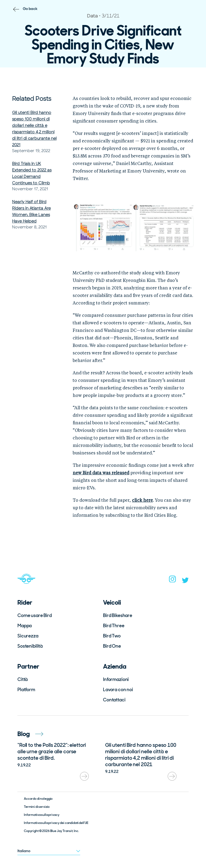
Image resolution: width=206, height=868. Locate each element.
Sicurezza (28, 636)
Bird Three (114, 626)
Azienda (115, 666)
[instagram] (172, 581)
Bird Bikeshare (118, 615)
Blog (30, 734)
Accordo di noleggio (38, 799)
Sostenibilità (30, 646)
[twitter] (185, 582)
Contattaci (114, 700)
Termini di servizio (37, 807)
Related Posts (32, 99)
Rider (25, 602)
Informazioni (116, 679)
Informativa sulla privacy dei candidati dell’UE (56, 823)
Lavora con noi (118, 690)
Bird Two (112, 636)
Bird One (112, 646)
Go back (30, 9)
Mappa (25, 626)
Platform (26, 690)
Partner (28, 666)
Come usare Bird (35, 615)
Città (23, 679)
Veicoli (112, 602)
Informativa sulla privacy (42, 815)
